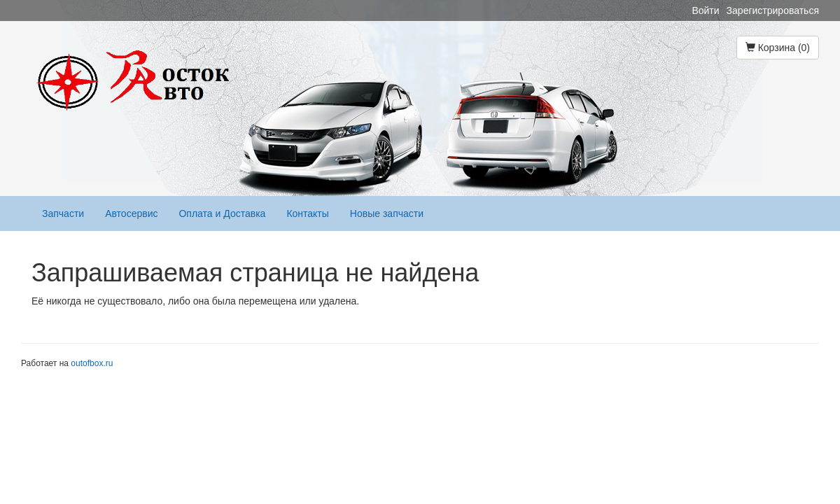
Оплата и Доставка (222, 213)
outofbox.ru (92, 363)
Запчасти (63, 213)
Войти (705, 10)
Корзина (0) (778, 48)
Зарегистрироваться (773, 10)
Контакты (307, 213)
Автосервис (131, 213)
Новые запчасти (387, 213)
